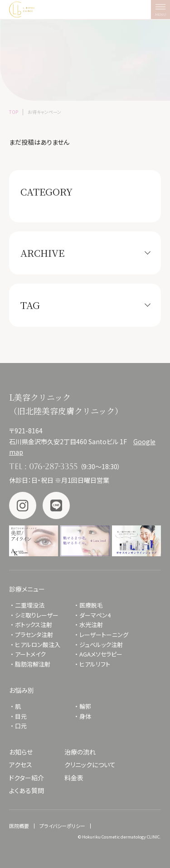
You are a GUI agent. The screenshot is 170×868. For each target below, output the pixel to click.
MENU (163, 12)
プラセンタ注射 (34, 635)
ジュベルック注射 (101, 645)
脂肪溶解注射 (33, 664)
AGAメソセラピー (101, 654)
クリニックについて (90, 765)
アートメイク (30, 654)
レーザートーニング (104, 635)
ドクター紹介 (27, 778)
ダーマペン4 (95, 615)
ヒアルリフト (95, 664)
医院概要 (19, 826)
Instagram (23, 505)
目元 (21, 716)
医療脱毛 (91, 605)
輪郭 (85, 706)
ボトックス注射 (34, 625)
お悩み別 (22, 690)
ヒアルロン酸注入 (38, 645)
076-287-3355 (53, 466)
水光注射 (91, 625)
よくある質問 (27, 790)
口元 (21, 726)
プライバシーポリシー (62, 826)
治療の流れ (80, 752)
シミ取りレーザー (40, 615)
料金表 (74, 778)
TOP (14, 112)
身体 (85, 716)
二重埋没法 (30, 605)
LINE (56, 505)
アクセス (21, 765)
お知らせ (21, 752)
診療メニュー (27, 589)
